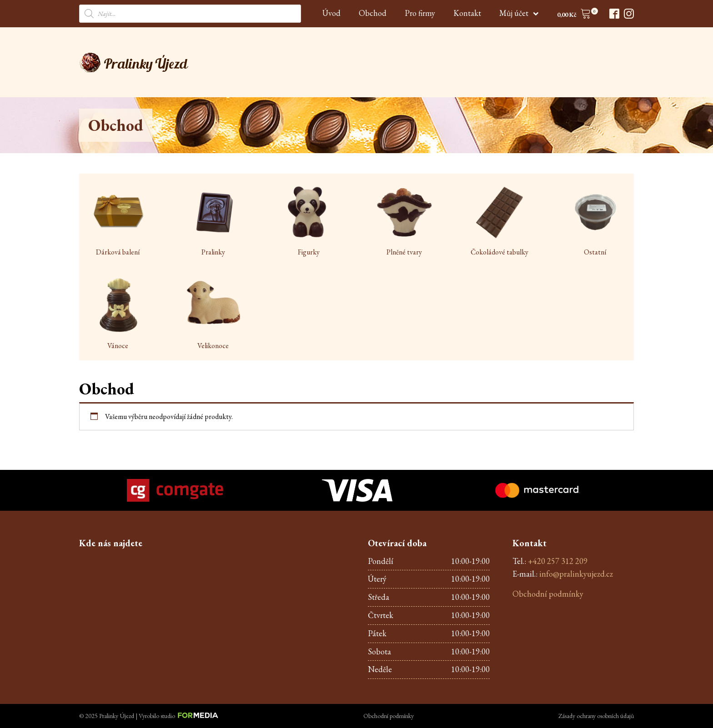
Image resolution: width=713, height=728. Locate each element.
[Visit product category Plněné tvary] (404, 220)
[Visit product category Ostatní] (595, 220)
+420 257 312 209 (558, 561)
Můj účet (519, 13)
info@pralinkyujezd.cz (576, 574)
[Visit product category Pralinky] (213, 220)
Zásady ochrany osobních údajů (596, 716)
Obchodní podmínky (548, 594)
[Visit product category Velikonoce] (213, 314)
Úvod (331, 13)
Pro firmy (420, 13)
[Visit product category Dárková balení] (118, 220)
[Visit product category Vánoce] (118, 314)
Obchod (373, 13)
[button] (574, 15)
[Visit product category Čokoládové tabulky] (500, 220)
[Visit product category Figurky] (309, 220)
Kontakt (467, 13)
